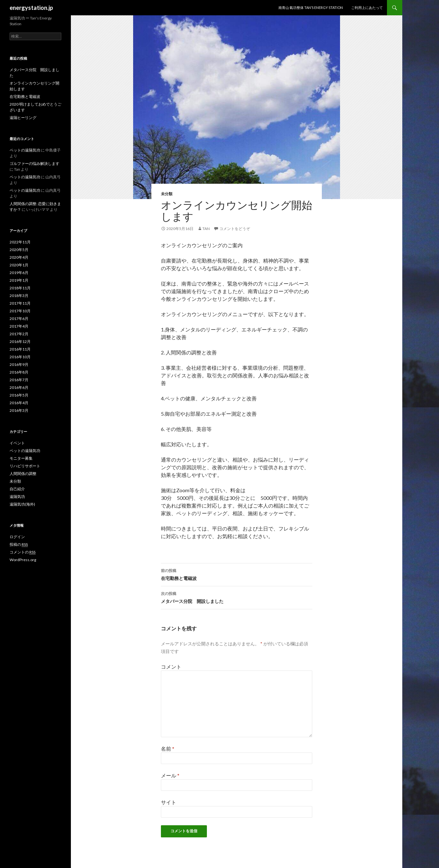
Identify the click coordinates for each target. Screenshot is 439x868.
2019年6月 (19, 273)
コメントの (23, 552)
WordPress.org (23, 560)
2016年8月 (19, 372)
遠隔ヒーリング (23, 118)
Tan (206, 229)
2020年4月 (19, 257)
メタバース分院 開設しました (237, 597)
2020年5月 (19, 250)
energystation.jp (31, 8)
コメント (171, 667)
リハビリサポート (25, 466)
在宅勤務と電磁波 (237, 574)
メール (170, 775)
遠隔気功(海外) (22, 504)
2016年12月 (20, 341)
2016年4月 (19, 403)
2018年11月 (20, 288)
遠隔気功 (17, 497)
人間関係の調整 (23, 474)
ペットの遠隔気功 (25, 150)
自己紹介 (17, 489)
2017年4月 (19, 326)
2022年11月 (20, 242)
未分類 (167, 194)
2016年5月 (19, 395)
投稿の (19, 545)
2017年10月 (20, 311)
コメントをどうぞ (235, 229)
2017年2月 (19, 334)
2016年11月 (20, 349)
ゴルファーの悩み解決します (34, 163)
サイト (169, 802)
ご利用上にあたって (367, 7)
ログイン (17, 537)
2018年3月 (19, 296)
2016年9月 (19, 364)
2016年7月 (19, 380)
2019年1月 (19, 280)
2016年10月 (20, 357)
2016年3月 (19, 410)
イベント (17, 443)
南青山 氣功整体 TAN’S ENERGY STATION (311, 7)
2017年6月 (19, 319)
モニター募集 (21, 458)
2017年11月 (20, 303)
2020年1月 (19, 265)
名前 (168, 749)
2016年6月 (19, 387)
